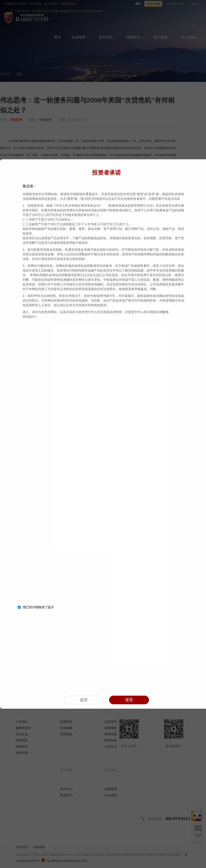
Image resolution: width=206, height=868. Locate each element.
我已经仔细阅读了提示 (36, 606)
